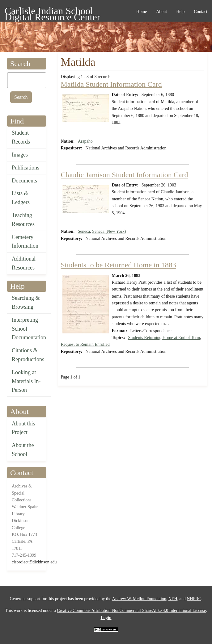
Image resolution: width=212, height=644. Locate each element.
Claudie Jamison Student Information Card (125, 175)
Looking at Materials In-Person (26, 381)
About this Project (23, 428)
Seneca (84, 231)
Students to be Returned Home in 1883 (119, 265)
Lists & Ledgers (21, 198)
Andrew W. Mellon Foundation (139, 599)
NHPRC (194, 599)
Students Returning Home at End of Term (164, 338)
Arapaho (85, 141)
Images (20, 155)
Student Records (21, 137)
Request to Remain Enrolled (85, 344)
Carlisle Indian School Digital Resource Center (52, 12)
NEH (173, 599)
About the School (23, 450)
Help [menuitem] (180, 12)
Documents (24, 181)
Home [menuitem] (142, 12)
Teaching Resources (23, 220)
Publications (25, 168)
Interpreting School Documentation (29, 329)
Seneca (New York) (109, 231)
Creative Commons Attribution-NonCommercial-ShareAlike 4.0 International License (131, 611)
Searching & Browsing (26, 302)
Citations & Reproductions (28, 355)
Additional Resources (24, 263)
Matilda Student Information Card (111, 84)
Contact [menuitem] (201, 12)
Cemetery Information (25, 242)
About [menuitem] (161, 12)
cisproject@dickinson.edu (34, 562)
